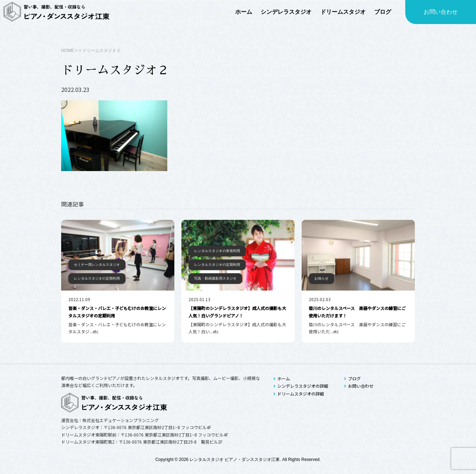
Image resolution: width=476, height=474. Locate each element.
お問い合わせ (441, 12)
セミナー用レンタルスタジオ (97, 265)
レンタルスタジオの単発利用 (217, 251)
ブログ (352, 378)
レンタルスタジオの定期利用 (97, 278)
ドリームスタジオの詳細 (299, 394)
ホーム (282, 378)
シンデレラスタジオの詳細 (301, 386)
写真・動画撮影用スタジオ (215, 278)
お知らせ (321, 278)
